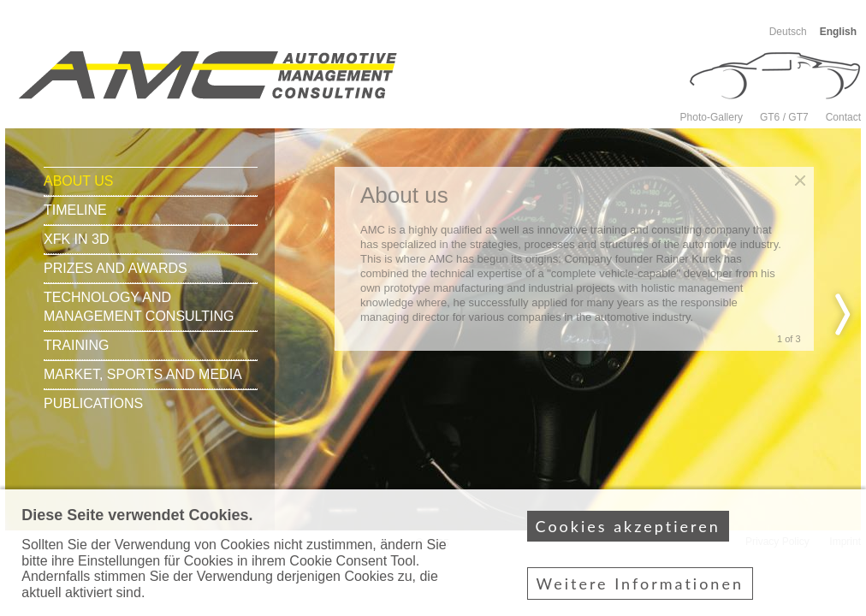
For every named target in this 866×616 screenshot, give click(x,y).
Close (800, 181)
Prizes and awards (116, 268)
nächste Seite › (842, 314)
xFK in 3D (76, 239)
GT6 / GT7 (784, 117)
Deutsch (788, 32)
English (838, 32)
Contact (843, 117)
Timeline (75, 210)
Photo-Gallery (712, 117)
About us (79, 181)
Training (76, 345)
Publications (93, 403)
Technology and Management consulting (139, 307)
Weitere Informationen (640, 593)
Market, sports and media (143, 374)
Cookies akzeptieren (628, 536)
